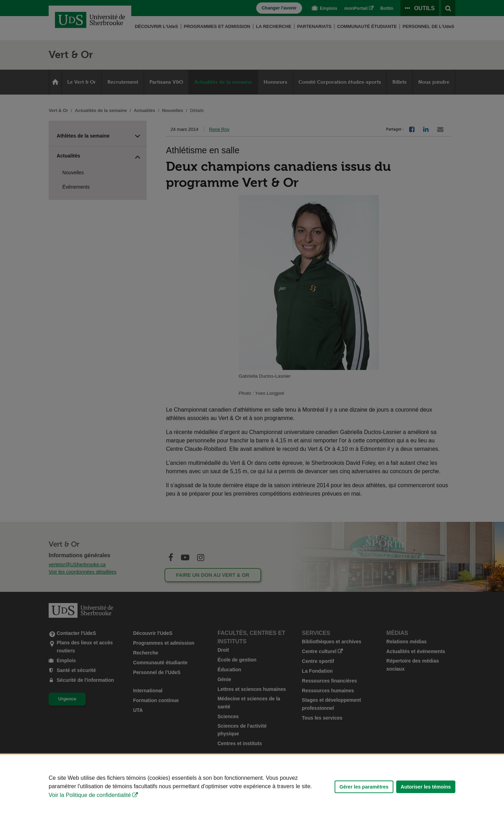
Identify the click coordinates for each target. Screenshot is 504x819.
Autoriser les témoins (426, 787)
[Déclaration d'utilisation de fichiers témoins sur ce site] (252, 787)
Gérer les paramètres (364, 787)
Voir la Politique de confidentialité (90, 795)
